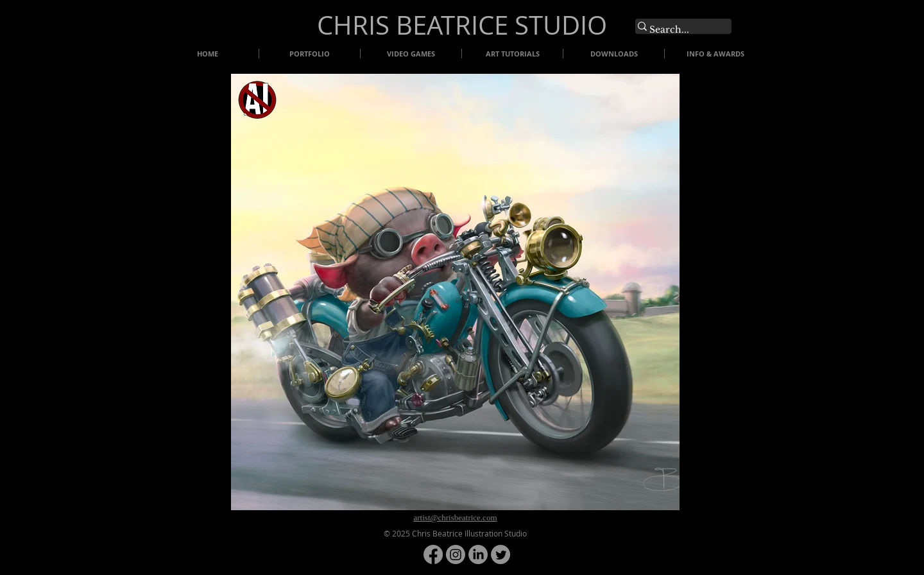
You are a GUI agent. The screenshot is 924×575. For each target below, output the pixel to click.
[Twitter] (501, 554)
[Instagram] (456, 554)
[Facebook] (433, 554)
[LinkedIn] (478, 554)
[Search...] (677, 30)
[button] (455, 292)
